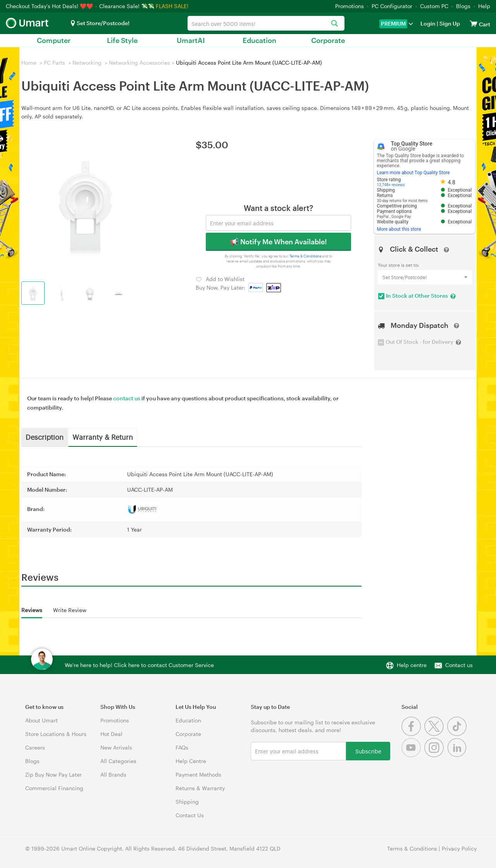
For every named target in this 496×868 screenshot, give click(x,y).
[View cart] (474, 23)
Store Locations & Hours (56, 734)
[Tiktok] (458, 734)
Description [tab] (45, 437)
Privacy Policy (459, 848)
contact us (127, 398)
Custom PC (434, 6)
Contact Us (190, 815)
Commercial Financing (54, 788)
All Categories (118, 761)
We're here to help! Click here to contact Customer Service (139, 665)
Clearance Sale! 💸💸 (127, 6)
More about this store (399, 229)
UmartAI (191, 40)
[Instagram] (436, 755)
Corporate (328, 40)
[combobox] (266, 23)
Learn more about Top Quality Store (413, 173)
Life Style (122, 40)
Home (29, 63)
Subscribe (368, 751)
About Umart (41, 720)
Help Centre (191, 761)
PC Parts (54, 63)
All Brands (113, 775)
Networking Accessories (139, 63)
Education (259, 40)
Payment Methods (198, 775)
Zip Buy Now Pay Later (53, 775)
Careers (35, 747)
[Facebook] (413, 734)
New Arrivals (116, 747)
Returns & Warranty (200, 788)
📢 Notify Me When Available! (278, 242)
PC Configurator (392, 6)
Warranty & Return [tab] (103, 437)
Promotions (350, 6)
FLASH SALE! (172, 6)
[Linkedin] (458, 755)
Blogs (463, 6)
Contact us (459, 665)
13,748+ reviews (391, 185)
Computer (54, 40)
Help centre (412, 665)
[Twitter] (436, 734)
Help (484, 6)
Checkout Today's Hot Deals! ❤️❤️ (50, 6)
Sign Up (449, 23)
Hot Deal (111, 734)
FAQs (182, 747)
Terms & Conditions (306, 256)
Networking (87, 63)
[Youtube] (413, 755)
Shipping (187, 802)
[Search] (335, 24)
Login (428, 23)
